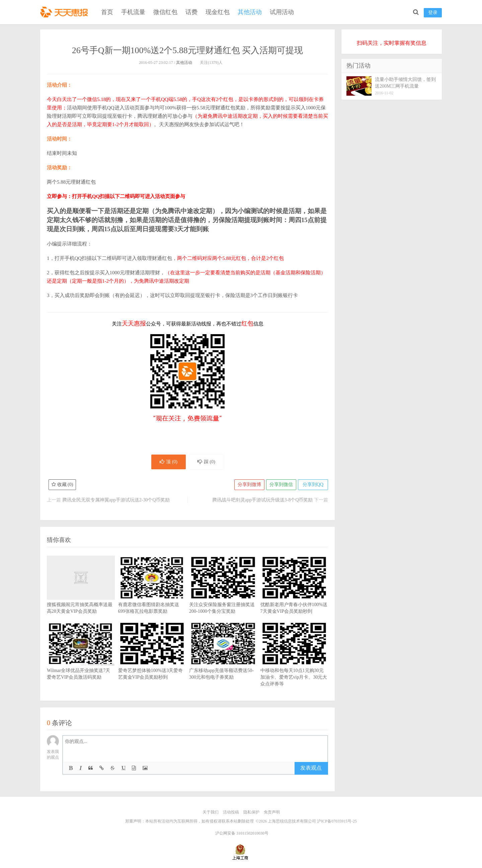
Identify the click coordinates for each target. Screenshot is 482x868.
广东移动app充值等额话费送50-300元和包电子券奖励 (223, 661)
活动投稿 (231, 812)
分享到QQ (313, 485)
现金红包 (218, 12)
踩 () (206, 462)
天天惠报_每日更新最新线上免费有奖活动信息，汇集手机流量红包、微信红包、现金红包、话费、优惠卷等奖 (65, 12)
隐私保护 (251, 812)
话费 (191, 12)
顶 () (169, 462)
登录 (433, 13)
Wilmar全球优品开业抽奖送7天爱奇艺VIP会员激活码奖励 (81, 661)
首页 (107, 12)
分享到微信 (281, 485)
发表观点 (311, 768)
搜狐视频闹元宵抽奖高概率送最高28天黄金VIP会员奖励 (81, 595)
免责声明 (272, 812)
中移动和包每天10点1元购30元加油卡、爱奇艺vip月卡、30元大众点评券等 (294, 664)
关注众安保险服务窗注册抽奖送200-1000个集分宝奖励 (223, 595)
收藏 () (62, 485)
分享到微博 (249, 485)
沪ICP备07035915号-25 (337, 821)
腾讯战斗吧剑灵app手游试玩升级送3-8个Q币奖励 (263, 500)
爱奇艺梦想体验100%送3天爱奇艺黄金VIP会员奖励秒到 (152, 661)
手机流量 (133, 12)
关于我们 (211, 812)
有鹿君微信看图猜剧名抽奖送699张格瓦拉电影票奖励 (152, 595)
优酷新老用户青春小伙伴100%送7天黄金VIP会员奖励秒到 (294, 595)
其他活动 (250, 12)
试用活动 (282, 12)
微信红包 (165, 12)
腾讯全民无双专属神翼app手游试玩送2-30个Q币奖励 (116, 500)
